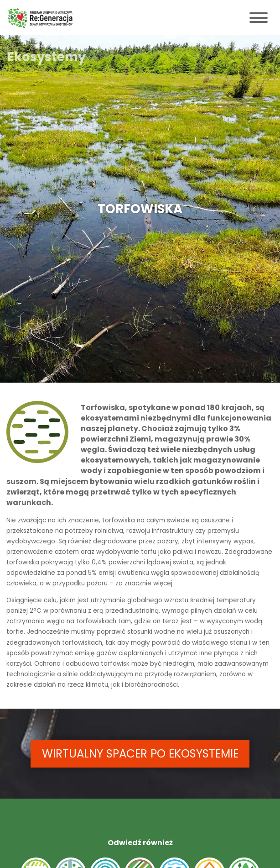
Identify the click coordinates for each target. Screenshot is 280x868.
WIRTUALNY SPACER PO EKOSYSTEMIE (140, 754)
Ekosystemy (47, 57)
